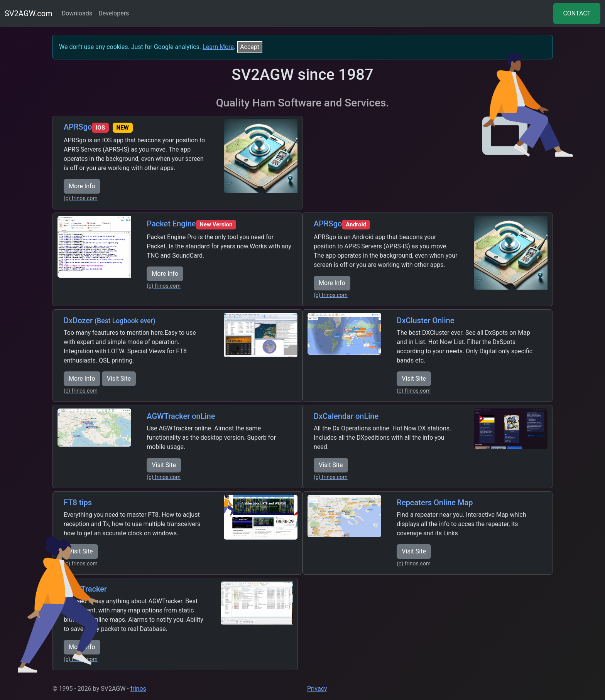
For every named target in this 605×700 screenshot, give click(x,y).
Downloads (77, 13)
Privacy (317, 689)
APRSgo (98, 127)
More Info (82, 186)
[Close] (250, 47)
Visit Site (119, 379)
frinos (138, 689)
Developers (114, 13)
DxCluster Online (425, 320)
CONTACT (577, 13)
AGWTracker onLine (181, 416)
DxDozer (110, 320)
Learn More (218, 47)
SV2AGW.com (29, 13)
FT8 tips (78, 503)
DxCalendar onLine (346, 416)
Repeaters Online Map (435, 503)
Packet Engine (191, 224)
